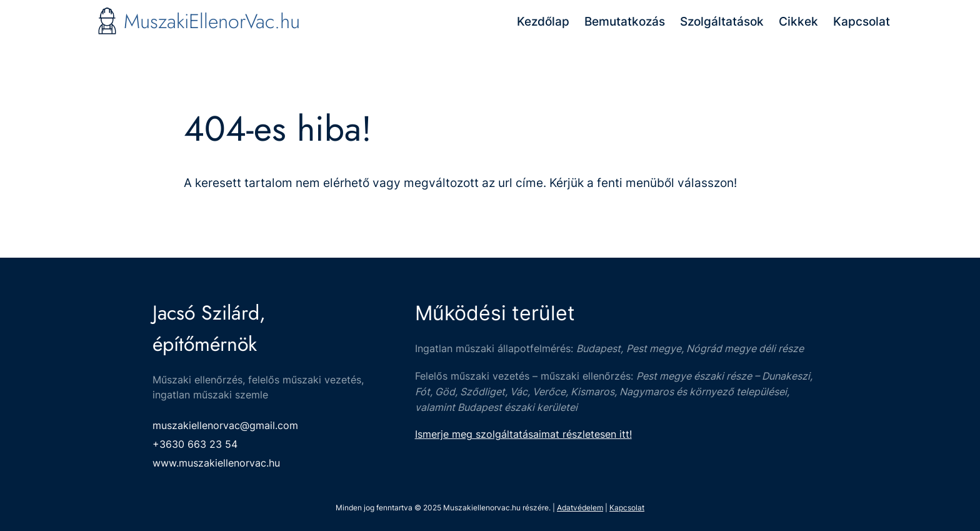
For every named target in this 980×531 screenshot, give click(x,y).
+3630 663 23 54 (195, 444)
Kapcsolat (627, 508)
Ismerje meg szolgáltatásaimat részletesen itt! (523, 434)
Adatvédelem (580, 508)
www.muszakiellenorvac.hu (216, 463)
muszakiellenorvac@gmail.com (225, 425)
